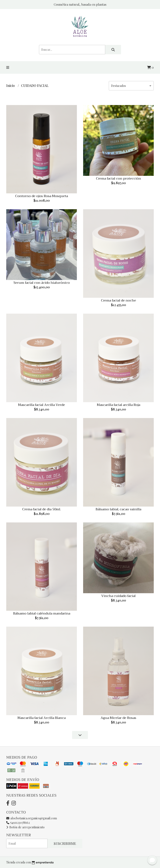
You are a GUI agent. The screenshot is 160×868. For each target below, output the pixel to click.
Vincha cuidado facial (118, 596)
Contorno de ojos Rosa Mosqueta (42, 196)
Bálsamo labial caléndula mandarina (42, 613)
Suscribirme (65, 843)
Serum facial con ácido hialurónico (42, 283)
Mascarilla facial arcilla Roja (119, 405)
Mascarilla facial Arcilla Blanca (42, 718)
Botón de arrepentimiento (25, 827)
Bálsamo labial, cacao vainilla (118, 509)
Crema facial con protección (119, 179)
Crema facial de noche (119, 300)
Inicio (11, 86)
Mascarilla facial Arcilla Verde (42, 405)
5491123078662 (18, 822)
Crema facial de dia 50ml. (42, 509)
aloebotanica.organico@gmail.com (32, 818)
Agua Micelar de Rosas (118, 718)
